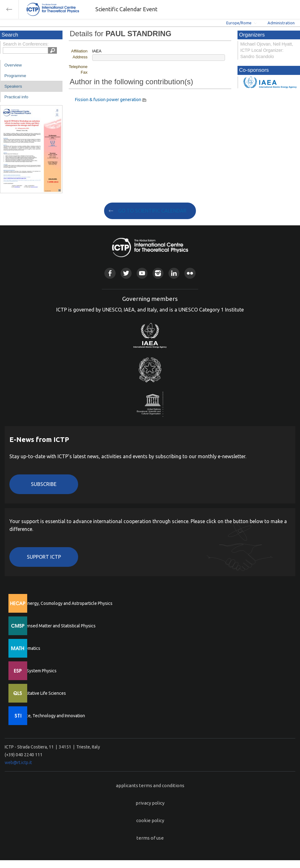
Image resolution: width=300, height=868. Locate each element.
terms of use (150, 838)
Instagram (158, 273)
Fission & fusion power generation (108, 100)
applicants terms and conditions (150, 785)
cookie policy (150, 820)
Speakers (13, 86)
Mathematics (28, 648)
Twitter (126, 273)
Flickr (190, 273)
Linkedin (174, 273)
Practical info (16, 97)
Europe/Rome (239, 23)
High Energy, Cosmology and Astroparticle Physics (64, 603)
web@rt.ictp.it (18, 763)
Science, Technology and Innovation (50, 716)
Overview (13, 65)
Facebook (110, 273)
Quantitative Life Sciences (41, 693)
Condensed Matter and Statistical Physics (55, 626)
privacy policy (150, 803)
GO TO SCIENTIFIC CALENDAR (152, 211)
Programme (15, 76)
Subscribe (44, 484)
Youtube (142, 273)
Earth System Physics (36, 671)
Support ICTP (44, 557)
